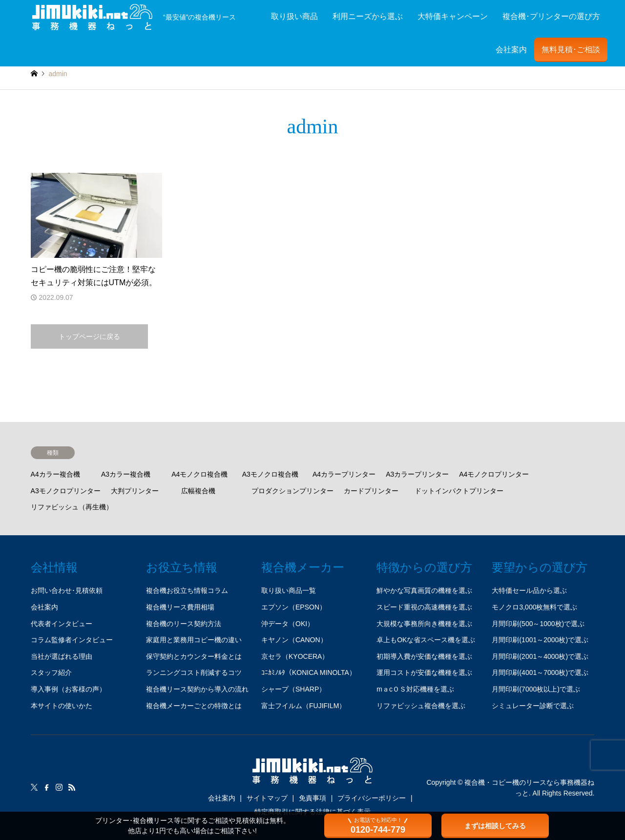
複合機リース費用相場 (180, 607)
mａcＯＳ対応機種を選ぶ (415, 689)
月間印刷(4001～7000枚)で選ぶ (540, 672)
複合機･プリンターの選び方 (551, 16)
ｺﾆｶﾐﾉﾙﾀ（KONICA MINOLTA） (309, 672)
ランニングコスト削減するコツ (194, 672)
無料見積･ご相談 (571, 50)
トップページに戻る (89, 336)
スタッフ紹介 (51, 672)
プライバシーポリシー (372, 798)
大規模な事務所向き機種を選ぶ (424, 624)
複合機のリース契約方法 (184, 624)
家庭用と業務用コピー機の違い (194, 640)
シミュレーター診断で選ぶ (533, 706)
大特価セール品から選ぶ (529, 590)
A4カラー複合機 (55, 474)
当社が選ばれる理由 (62, 656)
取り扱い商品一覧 (289, 590)
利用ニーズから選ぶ (368, 16)
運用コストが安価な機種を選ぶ (424, 672)
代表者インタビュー (62, 624)
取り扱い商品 (294, 16)
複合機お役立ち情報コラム (187, 590)
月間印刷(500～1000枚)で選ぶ (538, 624)
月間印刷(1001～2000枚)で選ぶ (540, 640)
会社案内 (511, 50)
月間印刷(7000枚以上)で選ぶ (536, 689)
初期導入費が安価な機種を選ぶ (424, 656)
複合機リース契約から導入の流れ (197, 689)
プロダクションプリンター (292, 491)
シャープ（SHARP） (293, 689)
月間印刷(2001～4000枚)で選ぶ (540, 656)
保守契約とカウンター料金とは (194, 656)
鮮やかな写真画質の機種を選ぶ (424, 590)
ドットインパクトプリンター (459, 491)
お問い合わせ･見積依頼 (67, 590)
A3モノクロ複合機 (270, 474)
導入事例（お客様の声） (68, 689)
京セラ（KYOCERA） (295, 656)
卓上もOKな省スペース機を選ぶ (426, 640)
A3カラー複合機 (126, 474)
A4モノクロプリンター (494, 474)
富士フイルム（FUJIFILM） (303, 706)
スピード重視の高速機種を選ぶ (424, 607)
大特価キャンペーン (453, 16)
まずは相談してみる (495, 826)
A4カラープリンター (344, 474)
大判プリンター (135, 491)
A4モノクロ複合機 (199, 474)
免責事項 (312, 798)
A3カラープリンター (417, 474)
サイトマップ (267, 798)
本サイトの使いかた (62, 706)
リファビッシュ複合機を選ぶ (421, 706)
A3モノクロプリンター (66, 491)
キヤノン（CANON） (294, 640)
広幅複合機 (198, 491)
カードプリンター (371, 491)
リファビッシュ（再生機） (72, 507)
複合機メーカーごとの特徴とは (194, 706)
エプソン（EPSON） (294, 607)
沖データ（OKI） (288, 624)
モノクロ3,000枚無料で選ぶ (534, 607)
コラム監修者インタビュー (72, 640)
